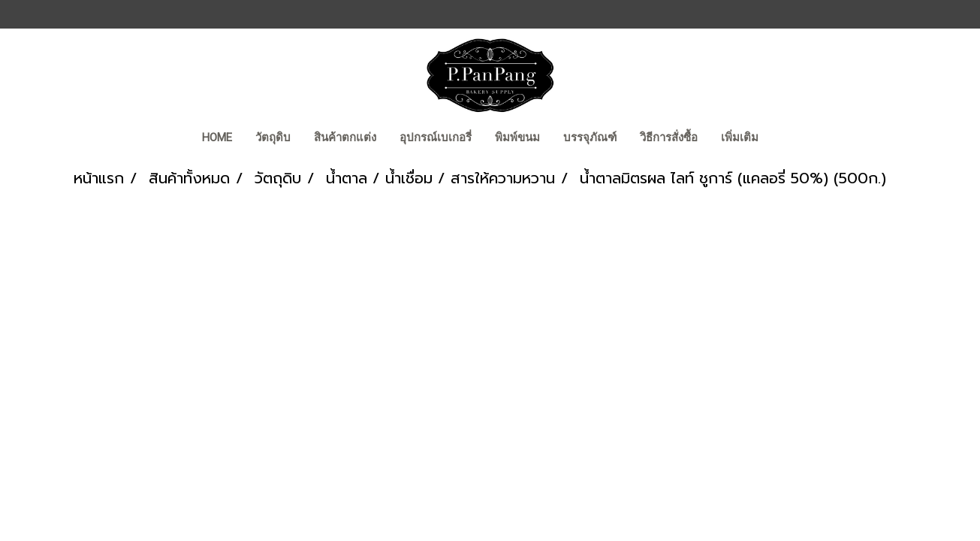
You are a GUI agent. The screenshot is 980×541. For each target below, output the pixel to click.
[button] (783, 139)
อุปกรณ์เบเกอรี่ (436, 138)
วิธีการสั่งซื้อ (669, 138)
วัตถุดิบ (273, 138)
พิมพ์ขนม (517, 138)
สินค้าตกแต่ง (345, 138)
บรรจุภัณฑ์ (590, 138)
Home (217, 138)
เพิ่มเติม (740, 138)
